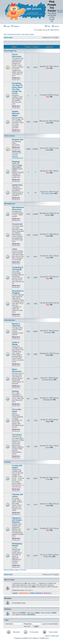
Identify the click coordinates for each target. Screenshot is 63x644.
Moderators (16, 80)
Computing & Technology (18, 268)
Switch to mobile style (52, 636)
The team (23, 570)
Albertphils (31, 615)
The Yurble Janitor (48, 193)
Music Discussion (17, 370)
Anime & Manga (16, 343)
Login (7, 26)
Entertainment (10, 320)
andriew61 (48, 332)
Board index (8, 38)
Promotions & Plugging (18, 292)
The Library (17, 435)
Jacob (48, 448)
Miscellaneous (10, 204)
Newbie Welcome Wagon (16, 113)
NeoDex (60, 12)
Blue (48, 68)
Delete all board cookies (11, 570)
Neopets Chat (18, 140)
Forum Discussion (17, 56)
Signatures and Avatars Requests (17, 520)
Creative (7, 462)
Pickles (48, 215)
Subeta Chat (17, 185)
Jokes (15, 249)
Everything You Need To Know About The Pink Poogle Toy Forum (17, 88)
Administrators (24, 593)
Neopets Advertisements (18, 157)
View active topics (28, 34)
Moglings (16, 162)
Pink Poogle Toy (10, 51)
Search (56, 26)
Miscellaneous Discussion (18, 208)
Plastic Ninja (48, 557)
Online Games (10, 136)
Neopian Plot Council (17, 154)
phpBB (24, 638)
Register (15, 26)
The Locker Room (17, 410)
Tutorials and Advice (18, 495)
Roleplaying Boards (17, 545)
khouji (48, 258)
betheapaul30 (48, 400)
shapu (48, 421)
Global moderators (37, 593)
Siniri (48, 123)
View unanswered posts (12, 34)
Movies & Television (16, 325)
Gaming (15, 391)
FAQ (48, 26)
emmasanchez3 (48, 380)
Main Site (60, 11)
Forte (48, 479)
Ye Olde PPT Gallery (17, 467)
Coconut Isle (17, 224)
